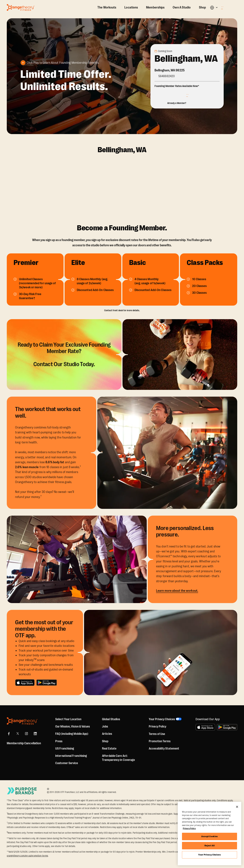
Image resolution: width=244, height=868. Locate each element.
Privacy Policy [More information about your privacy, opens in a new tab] (189, 828)
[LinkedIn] (35, 734)
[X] (18, 734)
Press (59, 741)
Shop (202, 7)
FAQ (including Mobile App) (72, 734)
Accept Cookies (210, 836)
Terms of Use (157, 734)
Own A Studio (182, 7)
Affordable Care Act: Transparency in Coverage (118, 758)
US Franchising (65, 749)
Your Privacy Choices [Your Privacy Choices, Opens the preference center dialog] (209, 855)
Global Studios (111, 719)
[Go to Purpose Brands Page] (22, 791)
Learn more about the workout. (177, 591)
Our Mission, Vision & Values (73, 726)
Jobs (105, 726)
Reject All (210, 846)
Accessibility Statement (164, 749)
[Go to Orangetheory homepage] (21, 7)
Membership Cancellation (24, 743)
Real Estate (109, 749)
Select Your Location (68, 719)
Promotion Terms (160, 741)
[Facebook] (9, 734)
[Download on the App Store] (25, 683)
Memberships (155, 7)
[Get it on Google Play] (47, 683)
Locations (131, 7)
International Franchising (71, 756)
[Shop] (105, 741)
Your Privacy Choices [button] (162, 719)
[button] (214, 8)
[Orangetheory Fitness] (22, 721)
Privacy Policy (157, 726)
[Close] (237, 807)
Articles (107, 734)
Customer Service (67, 763)
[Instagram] (26, 734)
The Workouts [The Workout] (107, 7)
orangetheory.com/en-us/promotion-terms (27, 856)
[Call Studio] (165, 76)
